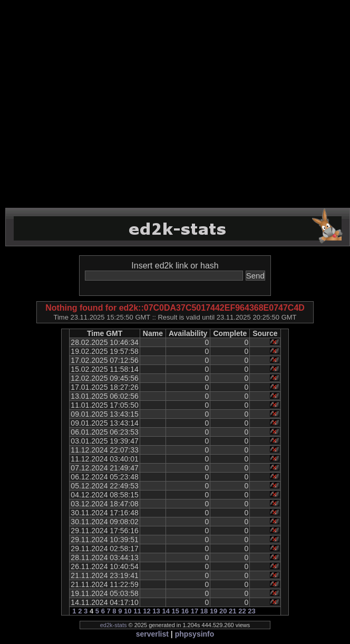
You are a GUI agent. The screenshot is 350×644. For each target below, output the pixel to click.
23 (251, 611)
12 (147, 611)
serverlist (152, 634)
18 (204, 611)
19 (213, 611)
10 (128, 611)
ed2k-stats (114, 625)
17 (195, 611)
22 (242, 611)
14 (166, 611)
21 (232, 611)
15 (176, 611)
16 (185, 611)
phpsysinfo (195, 634)
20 (223, 611)
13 (156, 611)
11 (137, 611)
